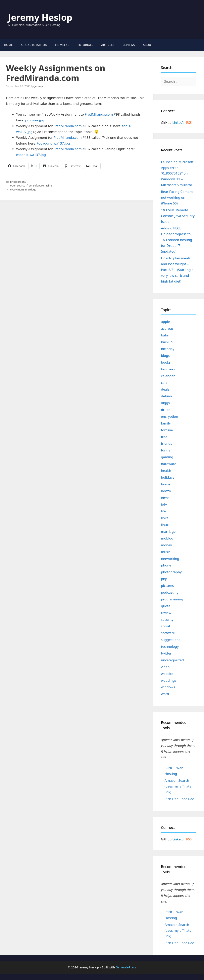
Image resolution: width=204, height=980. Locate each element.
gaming (167, 457)
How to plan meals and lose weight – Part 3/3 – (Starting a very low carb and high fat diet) (177, 270)
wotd (165, 694)
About (148, 45)
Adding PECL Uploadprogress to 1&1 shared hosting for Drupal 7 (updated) (177, 240)
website (167, 674)
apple (165, 322)
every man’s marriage (23, 189)
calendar (168, 376)
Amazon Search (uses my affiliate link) (178, 786)
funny (166, 450)
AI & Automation (34, 45)
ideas (165, 498)
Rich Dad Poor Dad (179, 799)
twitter (166, 653)
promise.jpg (35, 120)
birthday (168, 349)
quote (166, 606)
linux (165, 525)
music (166, 552)
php (164, 579)
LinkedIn (179, 123)
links (165, 518)
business (168, 369)
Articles (108, 45)
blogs (165, 356)
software (168, 633)
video (165, 667)
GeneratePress (126, 967)
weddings (169, 680)
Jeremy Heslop (40, 17)
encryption (170, 416)
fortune (167, 430)
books (166, 362)
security (167, 619)
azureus (167, 328)
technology (170, 646)
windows (168, 687)
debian (166, 396)
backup (167, 342)
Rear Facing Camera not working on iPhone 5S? (177, 197)
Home (8, 45)
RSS (189, 123)
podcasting (170, 592)
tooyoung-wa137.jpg (53, 143)
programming (172, 599)
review (166, 613)
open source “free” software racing (31, 185)
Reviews (129, 45)
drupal (166, 410)
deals (165, 389)
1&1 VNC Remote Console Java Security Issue (178, 216)
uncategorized (172, 660)
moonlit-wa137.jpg (31, 155)
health (166, 471)
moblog (167, 538)
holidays (168, 477)
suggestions (171, 640)
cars (164, 382)
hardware (169, 464)
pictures (167, 586)
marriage (168, 531)
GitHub (166, 123)
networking (170, 559)
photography (18, 182)
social (165, 626)
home (166, 484)
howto (166, 491)
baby (165, 335)
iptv (164, 504)
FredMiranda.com (99, 114)
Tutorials (85, 45)
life (163, 511)
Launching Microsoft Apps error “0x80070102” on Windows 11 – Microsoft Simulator (177, 173)
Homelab (62, 45)
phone (166, 565)
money (166, 545)
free (164, 437)
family (166, 423)
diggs (165, 403)
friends (167, 443)
